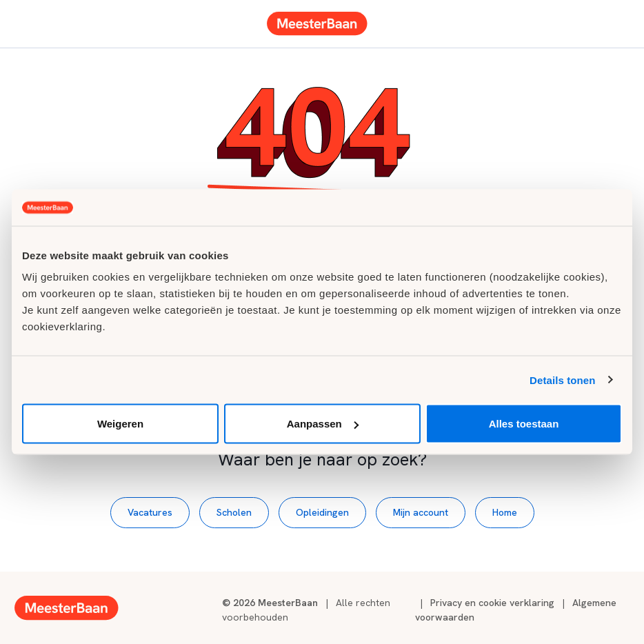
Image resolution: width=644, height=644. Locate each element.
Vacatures (150, 512)
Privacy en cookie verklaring (492, 603)
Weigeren (120, 424)
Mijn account (421, 512)
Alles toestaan (524, 424)
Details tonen (562, 380)
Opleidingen (322, 512)
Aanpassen (323, 424)
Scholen (234, 512)
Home (505, 512)
